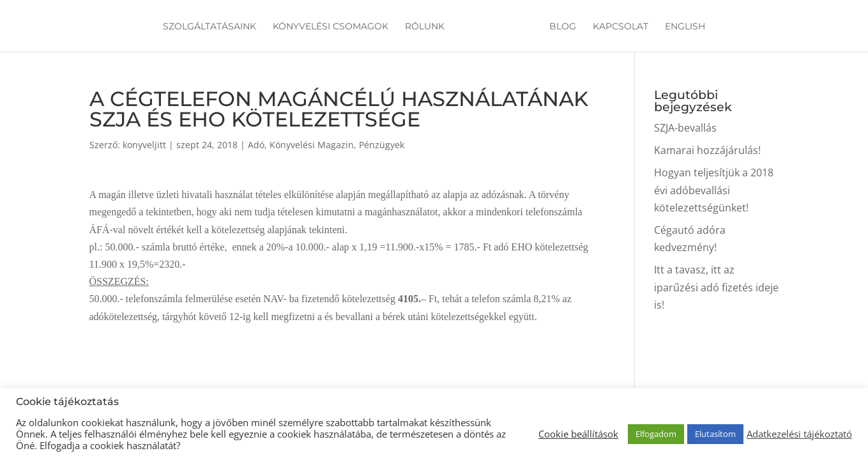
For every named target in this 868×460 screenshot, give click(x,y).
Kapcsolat (619, 27)
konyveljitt (144, 145)
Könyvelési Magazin (312, 145)
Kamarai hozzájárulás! (707, 150)
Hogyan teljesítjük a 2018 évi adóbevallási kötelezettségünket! (714, 190)
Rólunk (427, 27)
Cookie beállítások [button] (578, 434)
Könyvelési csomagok (332, 27)
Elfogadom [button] (656, 434)
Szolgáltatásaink (211, 27)
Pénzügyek (382, 145)
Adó (256, 145)
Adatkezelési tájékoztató (799, 434)
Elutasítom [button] (715, 434)
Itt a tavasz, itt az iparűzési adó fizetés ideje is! (716, 287)
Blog (561, 27)
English (683, 27)
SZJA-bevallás (685, 128)
